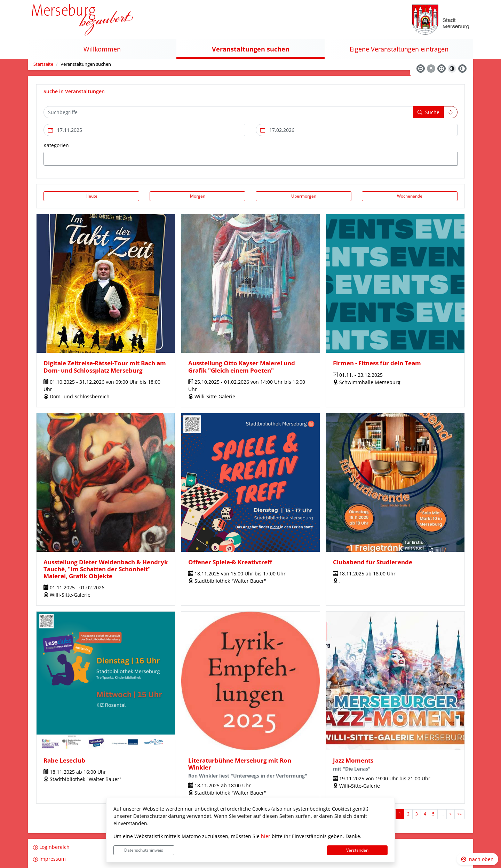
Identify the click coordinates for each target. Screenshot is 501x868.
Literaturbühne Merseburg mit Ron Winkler (240, 764)
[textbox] (58, 159)
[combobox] (250, 159)
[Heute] (91, 196)
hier (266, 836)
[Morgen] (197, 196)
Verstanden (357, 850)
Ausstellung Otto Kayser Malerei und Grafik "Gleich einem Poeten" (242, 367)
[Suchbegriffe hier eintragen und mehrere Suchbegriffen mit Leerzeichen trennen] (228, 112)
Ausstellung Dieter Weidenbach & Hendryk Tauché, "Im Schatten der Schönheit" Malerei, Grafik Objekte (106, 569)
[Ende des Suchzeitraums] (357, 130)
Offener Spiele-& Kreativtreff (230, 562)
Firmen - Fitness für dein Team (377, 363)
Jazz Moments (353, 760)
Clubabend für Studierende (373, 562)
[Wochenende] (410, 196)
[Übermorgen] (304, 196)
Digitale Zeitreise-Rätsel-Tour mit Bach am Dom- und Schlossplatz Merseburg (105, 367)
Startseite (43, 64)
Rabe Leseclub (64, 760)
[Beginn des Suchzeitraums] (144, 130)
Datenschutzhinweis (144, 850)
